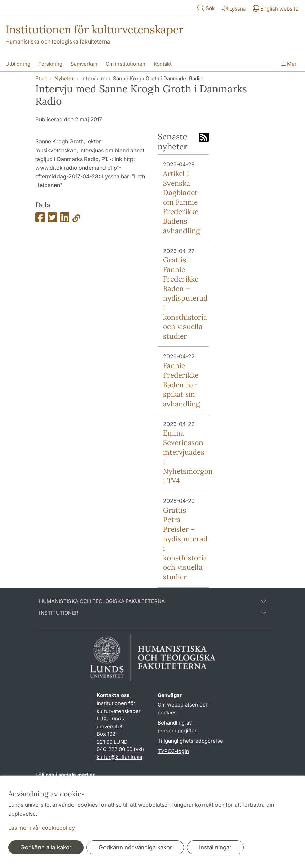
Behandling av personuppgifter (177, 727)
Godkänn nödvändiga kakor (135, 847)
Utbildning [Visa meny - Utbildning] (18, 64)
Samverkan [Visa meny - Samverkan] (84, 64)
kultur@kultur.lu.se (119, 757)
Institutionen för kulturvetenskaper (94, 29)
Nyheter (64, 78)
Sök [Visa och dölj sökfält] (205, 8)
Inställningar (215, 847)
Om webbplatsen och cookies (183, 709)
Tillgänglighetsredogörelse (190, 741)
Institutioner (152, 613)
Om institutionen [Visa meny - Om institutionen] (125, 64)
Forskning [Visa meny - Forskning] (50, 64)
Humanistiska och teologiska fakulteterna (58, 41)
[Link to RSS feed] (204, 138)
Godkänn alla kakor (46, 847)
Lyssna (233, 8)
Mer (289, 64)
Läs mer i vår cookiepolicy (42, 828)
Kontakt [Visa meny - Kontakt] (163, 64)
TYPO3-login (173, 751)
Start (41, 78)
